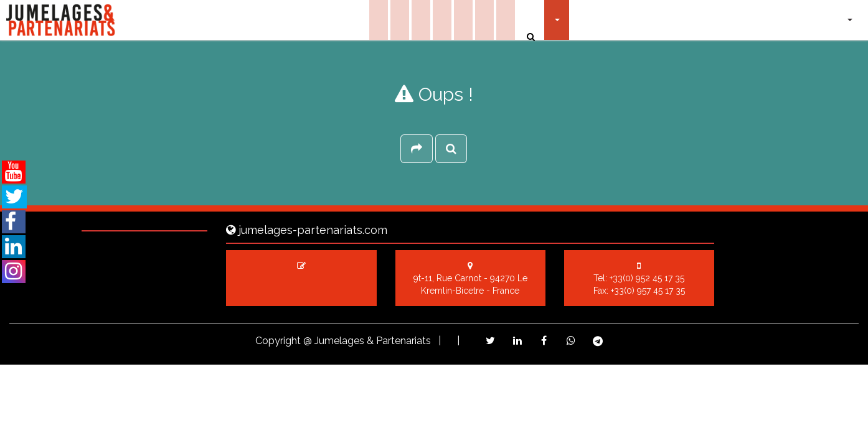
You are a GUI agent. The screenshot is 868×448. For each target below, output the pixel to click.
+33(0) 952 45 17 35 (647, 278)
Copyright (278, 341)
